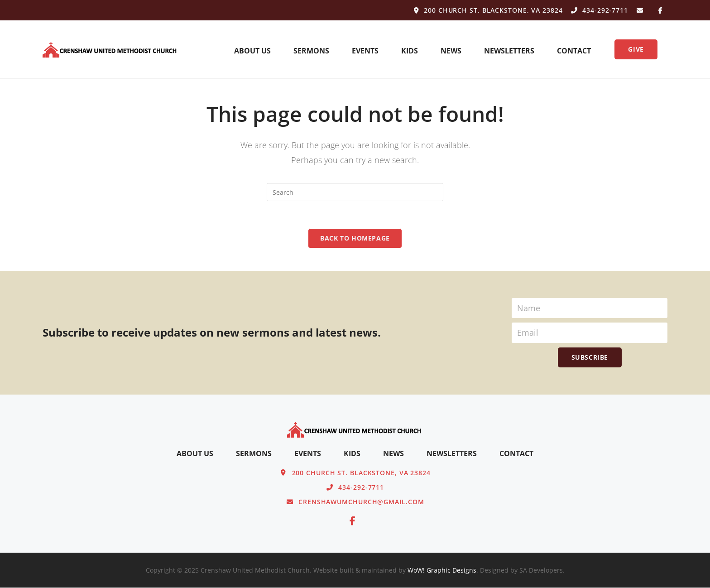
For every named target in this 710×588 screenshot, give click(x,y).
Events (365, 51)
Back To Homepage (355, 238)
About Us (252, 51)
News (451, 51)
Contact (574, 51)
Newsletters (509, 51)
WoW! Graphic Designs (442, 571)
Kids (410, 51)
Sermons (311, 51)
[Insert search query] (355, 192)
